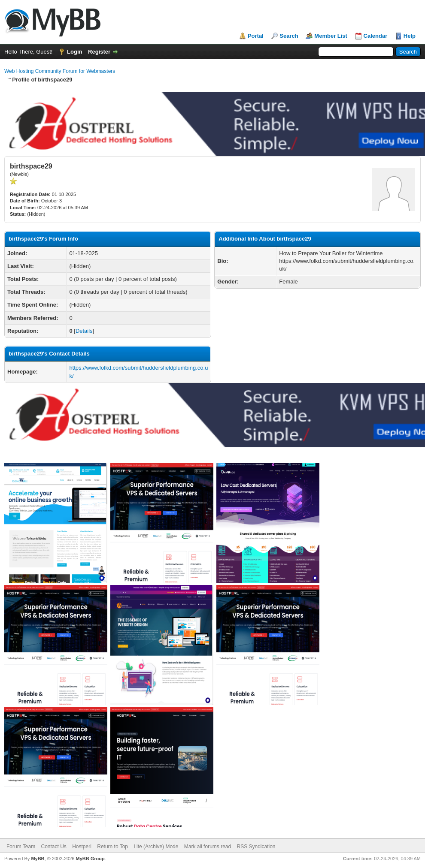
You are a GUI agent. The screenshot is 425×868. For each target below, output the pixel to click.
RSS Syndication (256, 847)
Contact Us (53, 847)
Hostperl (82, 847)
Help (410, 36)
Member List (331, 36)
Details (84, 331)
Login (74, 52)
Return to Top (112, 847)
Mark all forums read (208, 847)
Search (289, 36)
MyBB (38, 859)
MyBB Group (90, 859)
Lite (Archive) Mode (156, 847)
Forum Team (21, 847)
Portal (256, 36)
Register (99, 52)
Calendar (376, 36)
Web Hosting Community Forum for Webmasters (60, 71)
